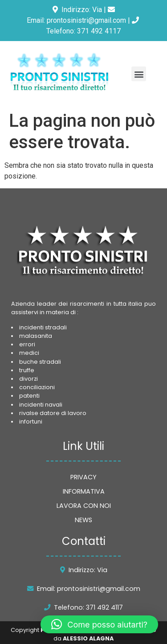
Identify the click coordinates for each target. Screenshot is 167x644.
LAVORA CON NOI (84, 506)
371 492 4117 (99, 31)
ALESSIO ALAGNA (88, 638)
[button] (139, 74)
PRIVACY (83, 477)
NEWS (83, 520)
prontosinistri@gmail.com (86, 20)
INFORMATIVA (84, 491)
